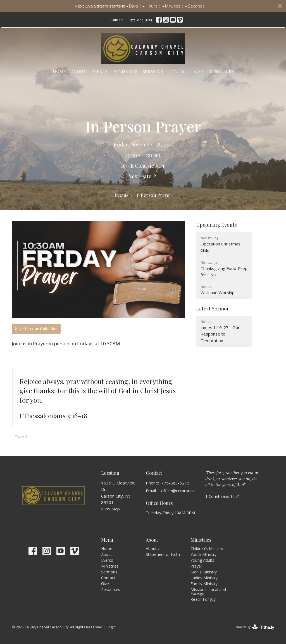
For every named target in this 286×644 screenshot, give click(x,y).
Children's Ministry (207, 548)
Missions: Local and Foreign (208, 591)
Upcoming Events (216, 225)
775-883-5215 (141, 20)
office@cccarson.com (180, 491)
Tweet (21, 436)
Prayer (196, 566)
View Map (110, 509)
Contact (117, 20)
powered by (255, 627)
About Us (154, 548)
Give (199, 71)
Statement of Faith (163, 554)
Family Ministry (204, 584)
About (78, 71)
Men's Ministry (204, 572)
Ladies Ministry (204, 578)
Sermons (153, 71)
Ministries (125, 71)
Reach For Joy (203, 599)
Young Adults (202, 560)
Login (111, 627)
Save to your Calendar (36, 329)
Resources (221, 71)
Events (99, 71)
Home (59, 71)
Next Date (143, 176)
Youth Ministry (203, 554)
